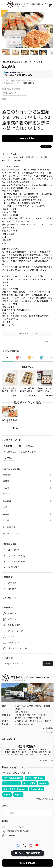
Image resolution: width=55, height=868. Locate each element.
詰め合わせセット (11, 533)
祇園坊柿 (7, 475)
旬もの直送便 (9, 527)
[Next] (51, 30)
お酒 (5, 507)
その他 (6, 520)
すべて (8, 358)
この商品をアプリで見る (27, 333)
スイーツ (7, 494)
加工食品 (7, 501)
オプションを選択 (28, 863)
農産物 (6, 481)
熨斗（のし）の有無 (11, 89)
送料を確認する (28, 83)
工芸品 (6, 514)
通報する (48, 342)
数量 (4, 99)
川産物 (6, 488)
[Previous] (4, 30)
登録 (48, 663)
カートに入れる (27, 138)
